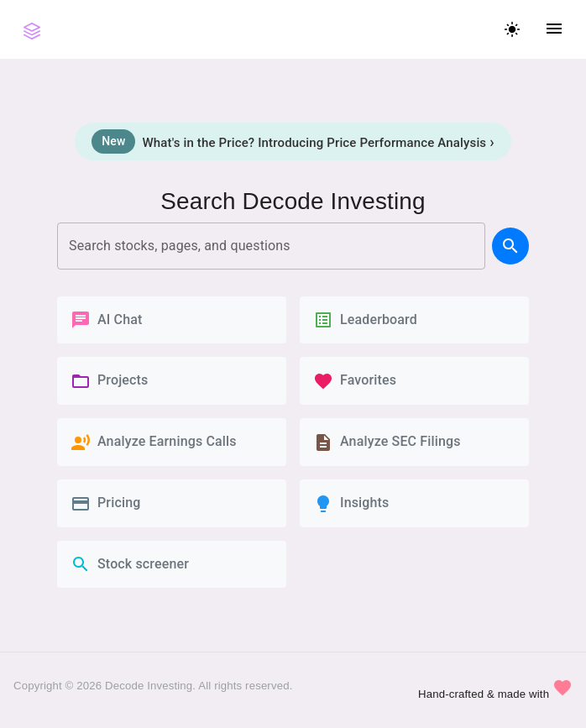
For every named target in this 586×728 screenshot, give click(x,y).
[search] (510, 246)
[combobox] (271, 246)
